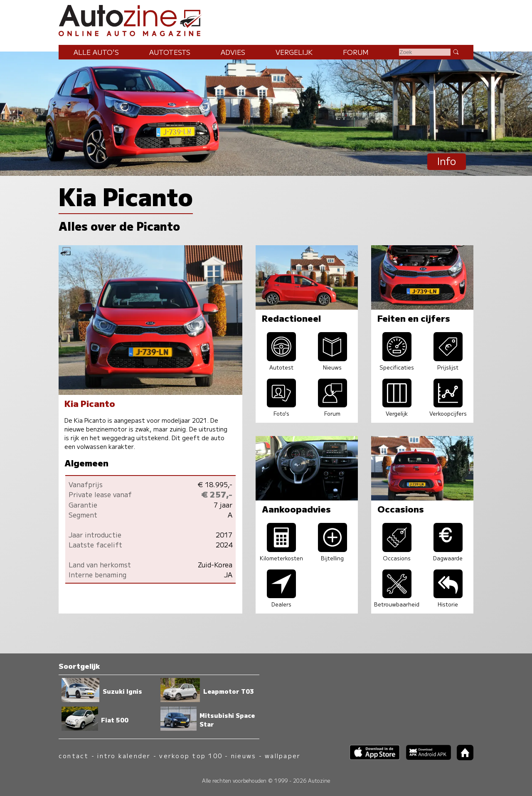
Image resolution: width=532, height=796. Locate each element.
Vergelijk (294, 52)
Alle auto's (96, 52)
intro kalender (124, 755)
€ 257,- (217, 494)
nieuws (244, 755)
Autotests (170, 52)
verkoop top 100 (191, 755)
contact (74, 755)
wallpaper (283, 755)
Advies (233, 52)
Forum (356, 52)
